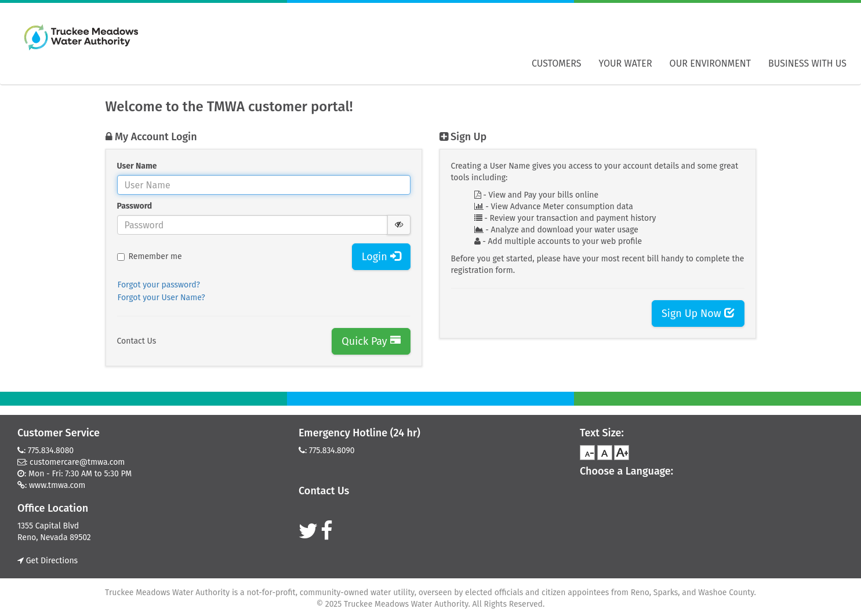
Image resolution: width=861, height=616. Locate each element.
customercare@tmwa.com (77, 462)
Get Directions (48, 561)
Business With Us (807, 63)
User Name (137, 166)
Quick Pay (371, 341)
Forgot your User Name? (161, 298)
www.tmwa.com (57, 485)
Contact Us (137, 341)
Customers (557, 63)
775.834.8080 (51, 451)
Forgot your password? (159, 285)
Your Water (626, 63)
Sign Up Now (698, 314)
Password (135, 206)
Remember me (150, 256)
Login (381, 257)
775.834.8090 (332, 451)
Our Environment (710, 63)
